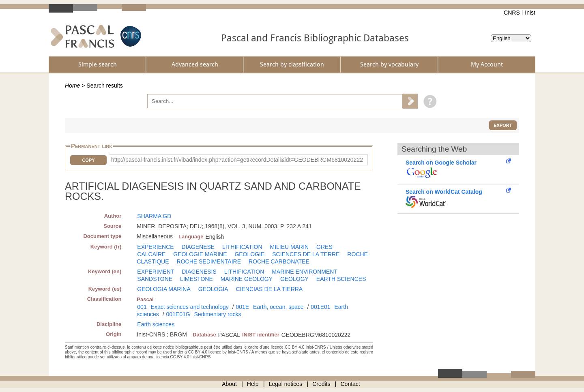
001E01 (320, 307)
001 (142, 307)
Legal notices (286, 384)
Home (72, 86)
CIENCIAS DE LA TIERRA (269, 289)
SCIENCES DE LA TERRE (306, 254)
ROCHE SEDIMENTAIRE (209, 261)
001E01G (178, 314)
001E (242, 307)
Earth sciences (156, 324)
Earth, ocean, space (278, 307)
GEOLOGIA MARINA (164, 289)
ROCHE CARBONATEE (279, 261)
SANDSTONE (155, 279)
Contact (350, 384)
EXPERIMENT (156, 272)
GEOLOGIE (249, 254)
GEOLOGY (294, 279)
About (229, 384)
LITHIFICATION (242, 247)
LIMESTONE (196, 279)
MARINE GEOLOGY (247, 279)
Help (253, 384)
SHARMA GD (154, 216)
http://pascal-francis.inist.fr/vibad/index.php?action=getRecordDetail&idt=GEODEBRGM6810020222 (237, 160)
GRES (324, 247)
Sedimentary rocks (218, 314)
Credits (321, 384)
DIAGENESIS (199, 272)
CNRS (512, 13)
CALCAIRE (151, 254)
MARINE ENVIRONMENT (305, 272)
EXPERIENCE (155, 247)
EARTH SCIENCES (341, 279)
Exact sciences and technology (190, 307)
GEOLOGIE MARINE (200, 254)
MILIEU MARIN (289, 247)
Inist (530, 13)
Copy (88, 160)
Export (503, 125)
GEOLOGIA (213, 289)
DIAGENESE (198, 247)
